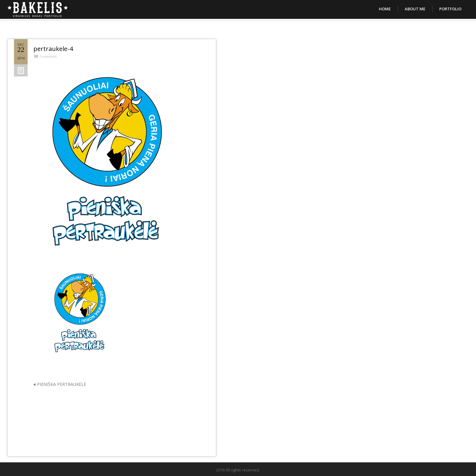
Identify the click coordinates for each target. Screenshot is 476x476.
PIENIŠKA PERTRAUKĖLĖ (62, 384)
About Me (415, 9)
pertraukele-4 (53, 49)
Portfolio (450, 9)
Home (385, 9)
